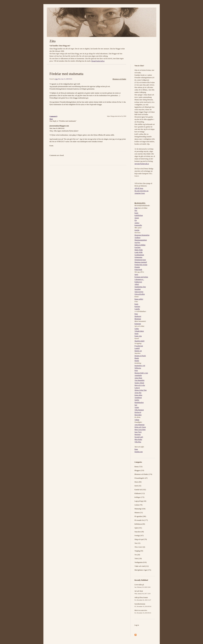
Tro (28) (137, 555)
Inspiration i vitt (140, 366)
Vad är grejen (139, 292)
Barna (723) (139, 467)
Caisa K (137, 388)
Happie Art (138, 351)
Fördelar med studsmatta (66, 74)
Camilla (137, 309)
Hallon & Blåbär (140, 245)
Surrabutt (138, 289)
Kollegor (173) (139, 497)
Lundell (137, 348)
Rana (136, 449)
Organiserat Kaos (140, 260)
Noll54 (137, 400)
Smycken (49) (139, 532)
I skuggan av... (139, 279)
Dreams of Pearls (140, 356)
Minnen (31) (139, 513)
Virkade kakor (139, 331)
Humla (137, 361)
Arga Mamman (140, 425)
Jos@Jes (137, 242)
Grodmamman (139, 255)
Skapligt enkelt (139, 341)
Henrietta (138, 434)
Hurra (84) (138, 482)
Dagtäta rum (139, 452)
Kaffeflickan (139, 215)
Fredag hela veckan (141, 265)
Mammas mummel (141, 262)
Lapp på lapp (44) (140, 501)
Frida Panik (138, 270)
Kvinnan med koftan (141, 277)
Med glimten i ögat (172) (143, 570)
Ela (136, 220)
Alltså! (137, 284)
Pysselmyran (139, 346)
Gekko (137, 329)
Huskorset (138, 316)
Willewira (138, 368)
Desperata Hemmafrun (142, 235)
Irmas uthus (138, 395)
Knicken (137, 306)
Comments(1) (54, 116)
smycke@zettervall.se (142, 164)
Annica (137, 223)
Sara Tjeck (138, 432)
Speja (136, 274)
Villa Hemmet (139, 410)
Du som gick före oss (142, 191)
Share (51, 119)
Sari (136, 405)
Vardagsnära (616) (141, 562)
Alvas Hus (138, 393)
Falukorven (138, 282)
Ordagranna (138, 257)
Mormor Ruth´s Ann (141, 373)
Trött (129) (138, 559)
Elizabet (137, 267)
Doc (136, 210)
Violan (137, 407)
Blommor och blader (119, 79)
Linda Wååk (139, 252)
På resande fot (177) (141, 520)
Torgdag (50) (139, 551)
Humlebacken (139, 402)
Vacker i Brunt (139, 383)
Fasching (138, 247)
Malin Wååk (139, 250)
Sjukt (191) (138, 528)
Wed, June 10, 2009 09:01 (65, 79)
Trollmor (138, 238)
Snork (137, 334)
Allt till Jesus (139, 188)
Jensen (137, 218)
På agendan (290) (140, 516)
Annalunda (138, 375)
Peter (136, 314)
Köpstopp (138, 324)
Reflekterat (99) (140, 524)
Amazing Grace (140, 193)
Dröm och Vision (140, 427)
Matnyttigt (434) (140, 509)
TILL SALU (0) (140, 547)
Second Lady (139, 437)
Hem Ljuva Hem (140, 430)
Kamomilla (138, 225)
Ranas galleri (139, 299)
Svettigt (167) (139, 536)
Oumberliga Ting (140, 287)
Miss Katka (138, 439)
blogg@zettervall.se (98, 61)
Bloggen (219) (139, 470)
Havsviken (138, 415)
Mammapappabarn (141, 240)
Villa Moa (138, 442)
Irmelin (137, 230)
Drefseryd (138, 412)
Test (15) (138, 543)
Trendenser (138, 398)
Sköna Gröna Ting (141, 390)
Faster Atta (138, 336)
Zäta (53, 41)
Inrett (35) (138, 486)
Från (136, 208)
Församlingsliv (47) (141, 478)
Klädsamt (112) (140, 493)
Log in (137, 625)
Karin (136, 213)
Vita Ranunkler (140, 380)
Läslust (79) (139, 505)
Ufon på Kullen (140, 294)
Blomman (138, 319)
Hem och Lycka (140, 385)
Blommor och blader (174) (143, 474)
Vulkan (137, 420)
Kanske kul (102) (140, 490)
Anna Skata (138, 378)
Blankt (137, 358)
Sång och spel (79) (141, 539)
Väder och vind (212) (142, 566)
